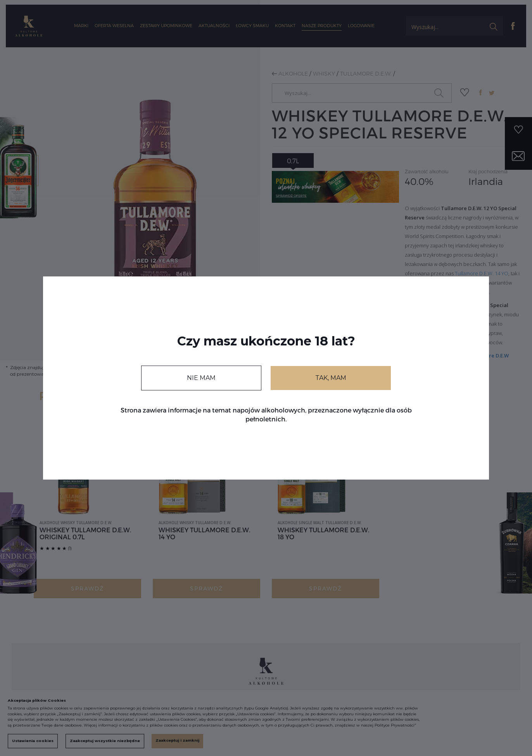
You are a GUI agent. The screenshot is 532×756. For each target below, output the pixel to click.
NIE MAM (201, 378)
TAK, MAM (331, 378)
